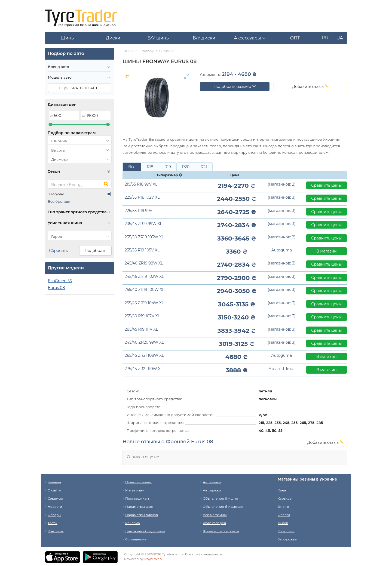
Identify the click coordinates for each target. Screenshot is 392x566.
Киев (282, 490)
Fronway (56, 194)
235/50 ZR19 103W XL (144, 237)
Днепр (283, 507)
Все (132, 167)
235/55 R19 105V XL (142, 250)
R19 (168, 167)
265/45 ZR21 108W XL (144, 355)
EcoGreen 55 (60, 281)
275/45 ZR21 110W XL (144, 369)
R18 (150, 167)
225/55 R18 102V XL (142, 197)
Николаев (286, 531)
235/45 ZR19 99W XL (143, 224)
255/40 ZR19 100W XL (145, 290)
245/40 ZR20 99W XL (144, 342)
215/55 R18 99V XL (141, 184)
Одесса (284, 515)
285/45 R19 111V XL (141, 329)
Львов (283, 523)
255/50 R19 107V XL (142, 316)
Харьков (285, 498)
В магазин (327, 251)
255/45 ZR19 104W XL (144, 303)
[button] (249, 38)
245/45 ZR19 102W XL (144, 276)
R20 (186, 167)
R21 (204, 167)
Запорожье (287, 539)
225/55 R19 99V (139, 211)
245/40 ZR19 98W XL (144, 263)
